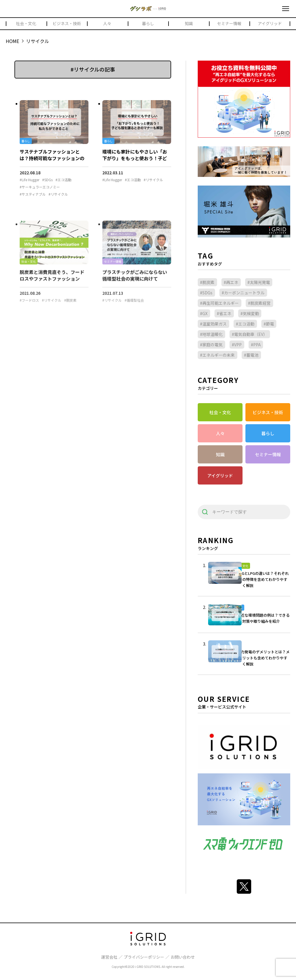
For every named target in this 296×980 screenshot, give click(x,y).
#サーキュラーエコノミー (40, 187)
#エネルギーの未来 (217, 355)
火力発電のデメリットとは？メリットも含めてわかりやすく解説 (263, 658)
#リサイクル (58, 194)
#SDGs (47, 180)
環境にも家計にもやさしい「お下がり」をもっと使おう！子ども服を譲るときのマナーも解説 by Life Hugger (135, 161)
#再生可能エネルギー (219, 303)
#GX (204, 313)
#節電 (269, 324)
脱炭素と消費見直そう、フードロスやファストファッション (52, 280)
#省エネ (224, 313)
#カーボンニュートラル (243, 293)
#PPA (256, 345)
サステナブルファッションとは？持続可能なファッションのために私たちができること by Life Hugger (52, 161)
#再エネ (231, 282)
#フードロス (29, 305)
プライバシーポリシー (144, 957)
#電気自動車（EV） (250, 334)
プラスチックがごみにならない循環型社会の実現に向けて (135, 280)
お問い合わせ (183, 957)
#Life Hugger (29, 180)
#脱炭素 (70, 305)
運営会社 (109, 957)
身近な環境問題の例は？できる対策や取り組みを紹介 (263, 618)
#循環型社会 (134, 305)
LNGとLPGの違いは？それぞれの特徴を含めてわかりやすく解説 (263, 579)
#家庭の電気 (211, 345)
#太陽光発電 (259, 282)
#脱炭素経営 (259, 303)
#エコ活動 (63, 180)
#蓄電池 (251, 355)
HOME (12, 41)
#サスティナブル (33, 194)
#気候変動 (250, 313)
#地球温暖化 (211, 334)
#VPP (237, 345)
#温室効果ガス (213, 324)
